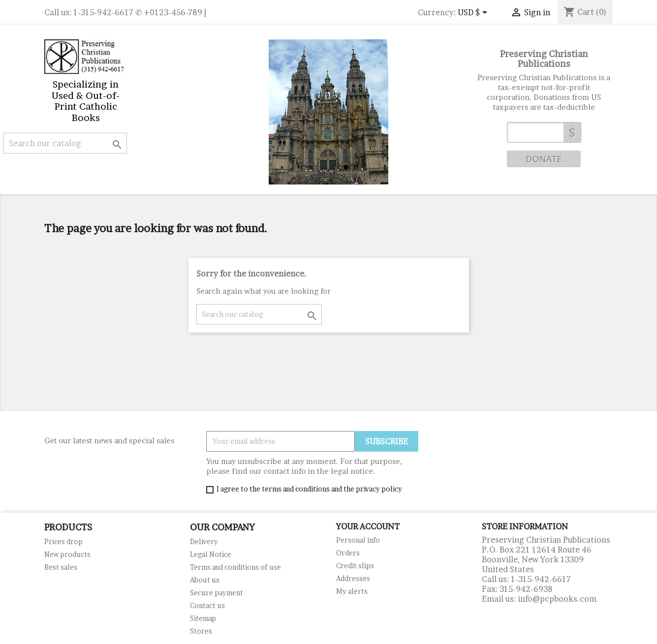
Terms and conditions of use (235, 567)
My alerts (352, 591)
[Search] (65, 143)
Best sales (61, 567)
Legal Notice (211, 554)
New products (67, 554)
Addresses (353, 578)
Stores (201, 631)
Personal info (358, 540)
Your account (368, 526)
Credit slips (355, 566)
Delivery (204, 541)
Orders (348, 553)
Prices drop (63, 541)
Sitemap (203, 618)
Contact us (207, 605)
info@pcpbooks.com (557, 599)
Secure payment (217, 593)
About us (205, 580)
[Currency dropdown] (474, 13)
